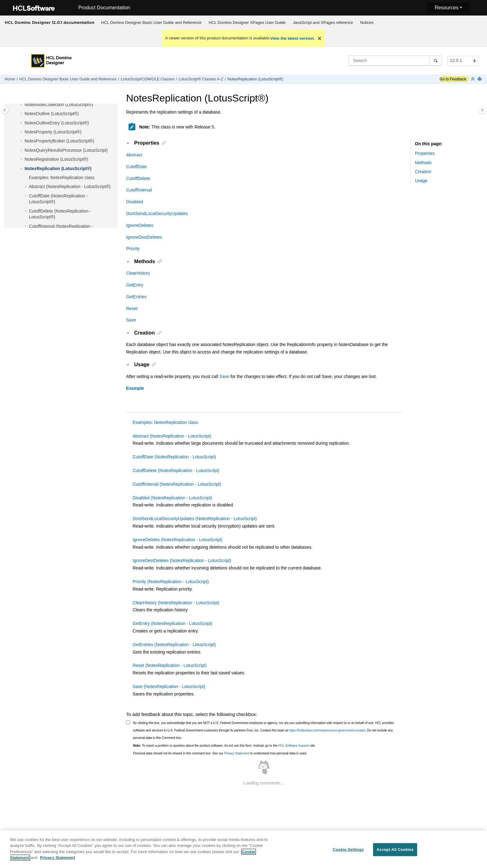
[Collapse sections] (473, 79)
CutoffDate (137, 167)
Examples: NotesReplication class (62, 178)
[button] (22, 105)
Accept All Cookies (395, 852)
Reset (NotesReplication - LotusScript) (170, 665)
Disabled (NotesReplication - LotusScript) (172, 498)
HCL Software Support (294, 746)
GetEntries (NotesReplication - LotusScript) (174, 645)
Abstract (134, 155)
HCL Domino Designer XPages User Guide (247, 22)
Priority (133, 249)
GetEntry (135, 285)
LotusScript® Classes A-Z (201, 79)
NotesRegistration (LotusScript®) (56, 159)
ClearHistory (138, 273)
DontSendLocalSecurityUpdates (157, 214)
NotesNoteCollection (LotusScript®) (59, 105)
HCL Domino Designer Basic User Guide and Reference (151, 22)
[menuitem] (151, 23)
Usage (421, 181)
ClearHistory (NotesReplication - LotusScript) (176, 603)
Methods (423, 163)
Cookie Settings (348, 852)
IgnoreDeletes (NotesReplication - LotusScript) (178, 540)
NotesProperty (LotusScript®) (53, 132)
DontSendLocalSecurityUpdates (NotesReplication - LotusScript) (195, 519)
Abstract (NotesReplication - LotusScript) (172, 436)
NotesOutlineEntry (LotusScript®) (57, 123)
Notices (367, 22)
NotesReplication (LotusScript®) (255, 79)
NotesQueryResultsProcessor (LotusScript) (66, 150)
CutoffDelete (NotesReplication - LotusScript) (176, 470)
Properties (425, 153)
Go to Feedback (453, 79)
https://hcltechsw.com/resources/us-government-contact (327, 730)
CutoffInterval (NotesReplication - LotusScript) (177, 484)
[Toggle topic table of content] (482, 110)
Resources (446, 8)
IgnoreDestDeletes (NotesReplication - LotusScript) (182, 560)
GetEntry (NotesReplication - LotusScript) (173, 623)
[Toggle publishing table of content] (5, 110)
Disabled (134, 202)
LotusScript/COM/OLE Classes (148, 79)
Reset (132, 308)
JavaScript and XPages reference (323, 22)
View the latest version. (293, 38)
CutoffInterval (139, 190)
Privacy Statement (237, 753)
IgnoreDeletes (140, 225)
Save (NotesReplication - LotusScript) (169, 686)
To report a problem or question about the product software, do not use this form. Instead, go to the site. (225, 746)
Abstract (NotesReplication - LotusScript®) (70, 187)
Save (131, 320)
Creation (423, 172)
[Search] (436, 61)
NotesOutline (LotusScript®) (52, 114)
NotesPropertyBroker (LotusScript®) (59, 141)
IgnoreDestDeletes (144, 237)
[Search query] (395, 61)
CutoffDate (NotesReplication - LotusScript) (174, 457)
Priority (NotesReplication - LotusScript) (171, 582)
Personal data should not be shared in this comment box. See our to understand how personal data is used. (220, 753)
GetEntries (136, 297)
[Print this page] (480, 79)
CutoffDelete (138, 178)
